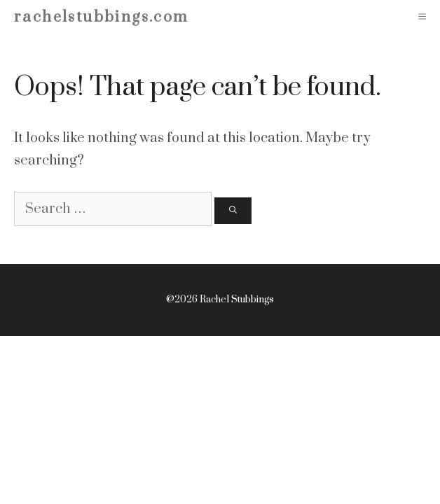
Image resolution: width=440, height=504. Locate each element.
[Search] (233, 211)
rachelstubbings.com (102, 17)
